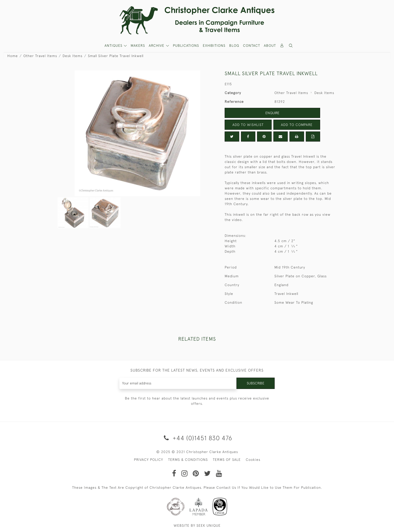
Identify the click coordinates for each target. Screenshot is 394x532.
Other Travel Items (40, 56)
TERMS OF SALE (227, 460)
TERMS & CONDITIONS (188, 460)
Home (13, 56)
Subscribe (256, 383)
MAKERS (138, 46)
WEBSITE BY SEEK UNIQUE (197, 525)
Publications (186, 46)
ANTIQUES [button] (114, 46)
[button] (291, 46)
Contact (252, 46)
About (270, 46)
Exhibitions (214, 46)
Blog (234, 46)
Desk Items (72, 56)
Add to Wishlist (248, 125)
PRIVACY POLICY (149, 460)
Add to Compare (297, 125)
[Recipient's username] (178, 383)
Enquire (272, 113)
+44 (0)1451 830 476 (197, 438)
